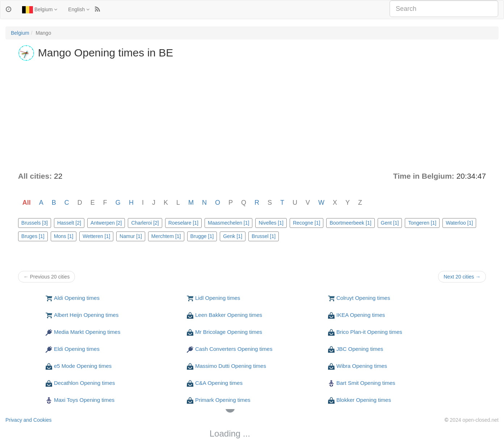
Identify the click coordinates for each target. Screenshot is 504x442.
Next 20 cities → (462, 277)
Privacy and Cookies (29, 420)
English (79, 9)
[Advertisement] (252, 116)
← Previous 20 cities (47, 277)
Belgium (40, 10)
